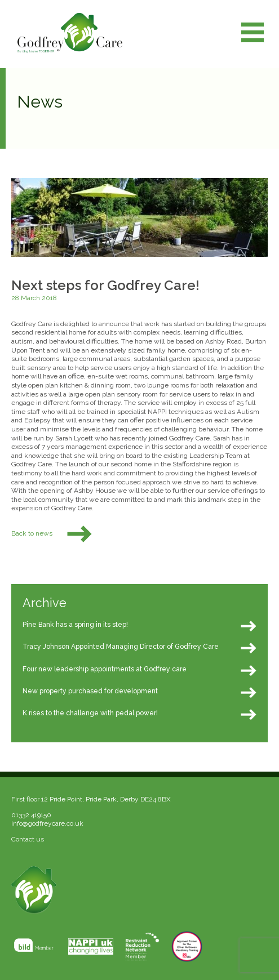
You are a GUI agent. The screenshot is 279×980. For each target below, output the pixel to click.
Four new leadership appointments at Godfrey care (105, 669)
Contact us (28, 839)
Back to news (52, 533)
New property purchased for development (90, 691)
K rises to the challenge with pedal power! (90, 713)
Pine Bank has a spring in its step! (75, 625)
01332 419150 (31, 815)
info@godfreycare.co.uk (47, 823)
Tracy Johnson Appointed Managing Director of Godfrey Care (121, 647)
